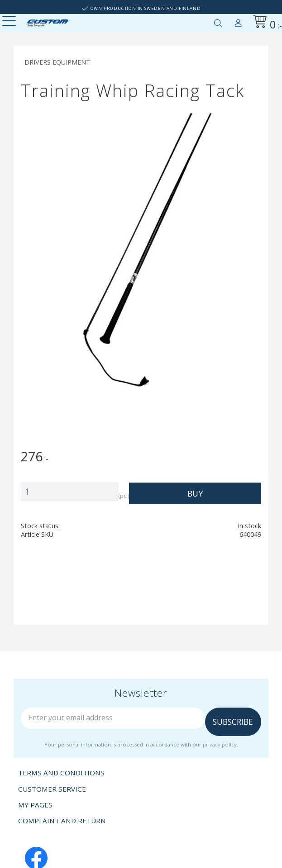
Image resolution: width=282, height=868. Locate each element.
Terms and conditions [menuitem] (61, 773)
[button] (10, 21)
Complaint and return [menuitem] (62, 821)
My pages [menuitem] (238, 21)
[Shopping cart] (266, 23)
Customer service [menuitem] (52, 789)
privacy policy (220, 744)
